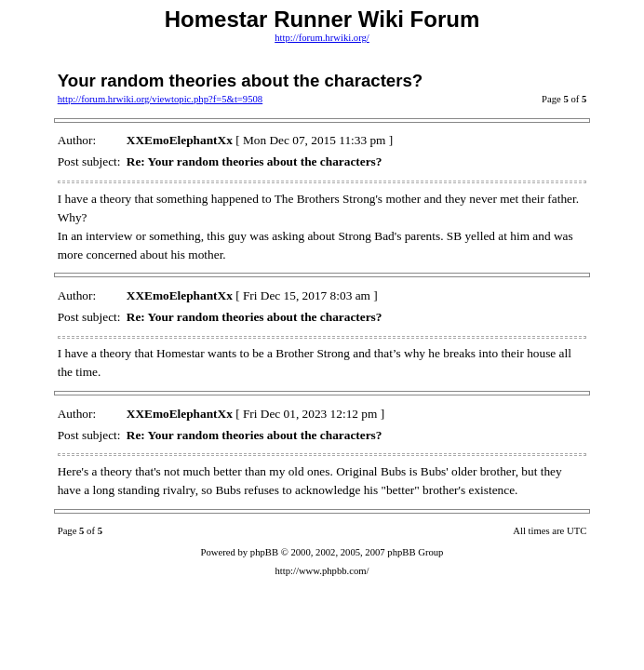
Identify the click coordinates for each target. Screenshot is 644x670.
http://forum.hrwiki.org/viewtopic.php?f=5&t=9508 (160, 99)
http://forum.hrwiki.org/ (322, 38)
